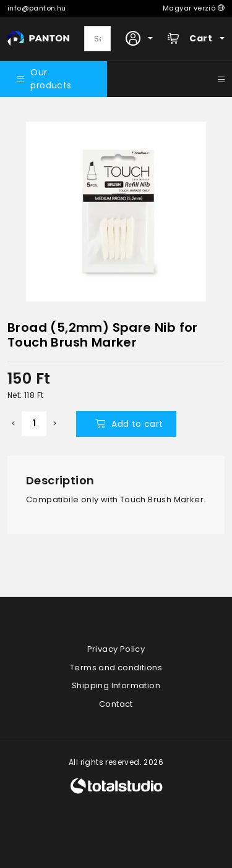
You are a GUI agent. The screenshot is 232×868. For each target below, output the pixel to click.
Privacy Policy (116, 649)
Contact (116, 704)
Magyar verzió (194, 8)
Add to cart (129, 424)
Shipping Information (116, 685)
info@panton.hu (37, 8)
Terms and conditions (116, 668)
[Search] (97, 39)
